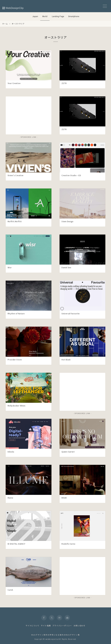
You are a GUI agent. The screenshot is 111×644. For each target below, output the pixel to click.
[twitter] (52, 618)
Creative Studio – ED (71, 175)
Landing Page (58, 16)
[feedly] (67, 618)
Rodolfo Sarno (68, 544)
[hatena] (59, 618)
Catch (10, 590)
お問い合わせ (79, 626)
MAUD (64, 498)
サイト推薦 (46, 626)
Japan (35, 16)
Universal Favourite (71, 313)
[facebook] (44, 618)
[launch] (29, 65)
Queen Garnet (68, 452)
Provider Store (15, 360)
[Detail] (48, 77)
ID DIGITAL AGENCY (16, 544)
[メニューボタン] (105, 6)
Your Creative (14, 83)
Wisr (10, 267)
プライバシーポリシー (62, 626)
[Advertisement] (29, 115)
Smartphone (74, 16)
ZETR (64, 83)
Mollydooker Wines (17, 406)
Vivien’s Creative (16, 175)
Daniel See (66, 267)
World (45, 16)
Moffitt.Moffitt (15, 221)
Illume (10, 498)
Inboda (11, 452)
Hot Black (66, 360)
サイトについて (33, 626)
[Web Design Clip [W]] (13, 8)
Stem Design (67, 221)
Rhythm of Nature (16, 313)
